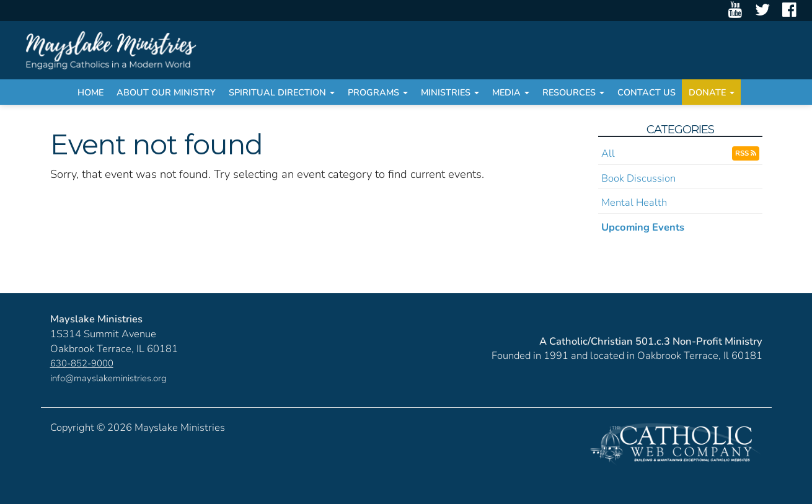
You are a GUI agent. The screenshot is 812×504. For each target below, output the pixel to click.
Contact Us (647, 92)
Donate (712, 92)
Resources (573, 92)
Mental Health (634, 202)
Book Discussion (638, 178)
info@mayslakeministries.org (108, 378)
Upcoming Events (643, 227)
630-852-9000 (82, 363)
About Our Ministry (166, 92)
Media (511, 92)
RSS (746, 153)
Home (90, 92)
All (608, 153)
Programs (378, 92)
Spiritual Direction (282, 92)
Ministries (450, 92)
